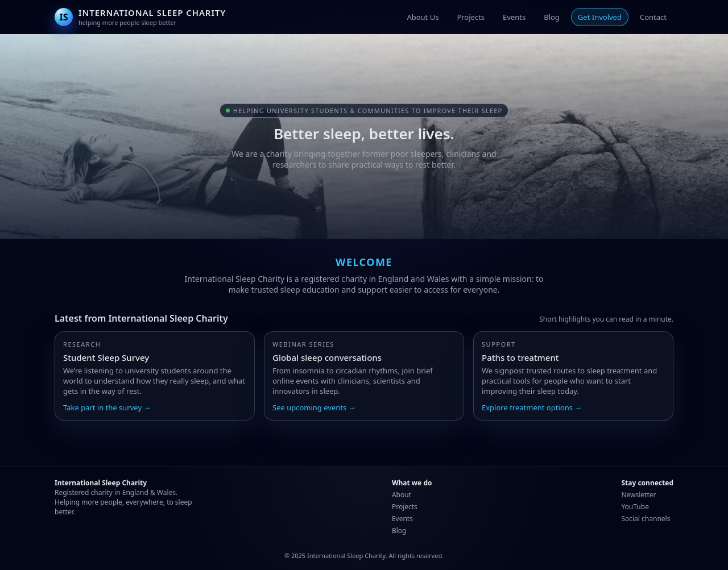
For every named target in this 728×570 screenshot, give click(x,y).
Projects (471, 17)
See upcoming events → (314, 407)
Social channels (646, 519)
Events (514, 17)
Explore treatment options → (532, 407)
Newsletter (638, 495)
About (402, 495)
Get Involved (600, 17)
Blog (552, 17)
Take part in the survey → (107, 407)
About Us (423, 17)
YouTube (635, 507)
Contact (653, 17)
